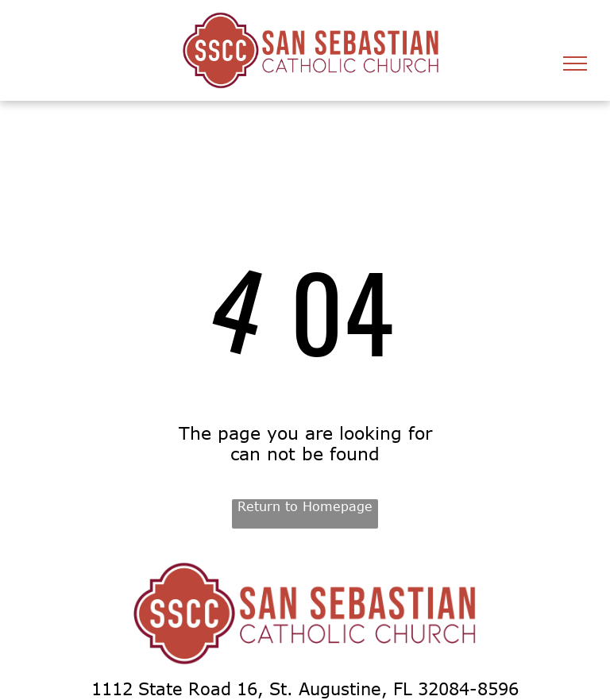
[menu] (575, 63)
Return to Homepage (305, 506)
